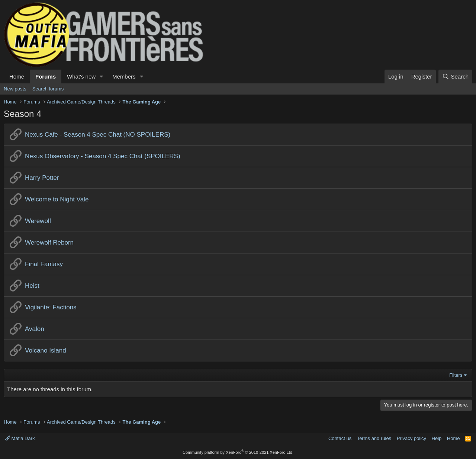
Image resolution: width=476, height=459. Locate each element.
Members (124, 76)
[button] (102, 76)
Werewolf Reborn (49, 243)
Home (17, 76)
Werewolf (38, 221)
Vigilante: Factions (51, 307)
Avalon (35, 329)
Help (437, 438)
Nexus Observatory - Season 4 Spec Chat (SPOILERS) (103, 156)
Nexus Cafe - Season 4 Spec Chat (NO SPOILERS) (98, 135)
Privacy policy (411, 438)
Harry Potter (42, 178)
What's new (81, 76)
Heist (32, 286)
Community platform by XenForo (238, 452)
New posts (15, 89)
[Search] (455, 76)
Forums (46, 76)
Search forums (48, 89)
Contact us (340, 438)
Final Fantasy (44, 264)
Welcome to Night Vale (57, 199)
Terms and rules (374, 438)
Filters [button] (456, 375)
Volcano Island (46, 350)
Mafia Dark (20, 438)
